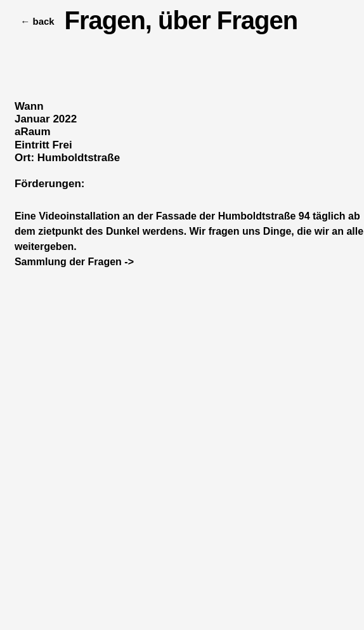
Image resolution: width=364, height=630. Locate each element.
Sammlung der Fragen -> (74, 262)
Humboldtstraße (79, 158)
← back (30, 21)
